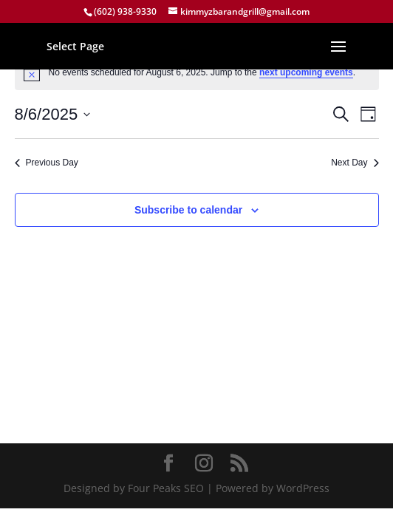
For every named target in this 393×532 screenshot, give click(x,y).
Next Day (355, 163)
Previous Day (47, 163)
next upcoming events (306, 72)
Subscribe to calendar (188, 210)
